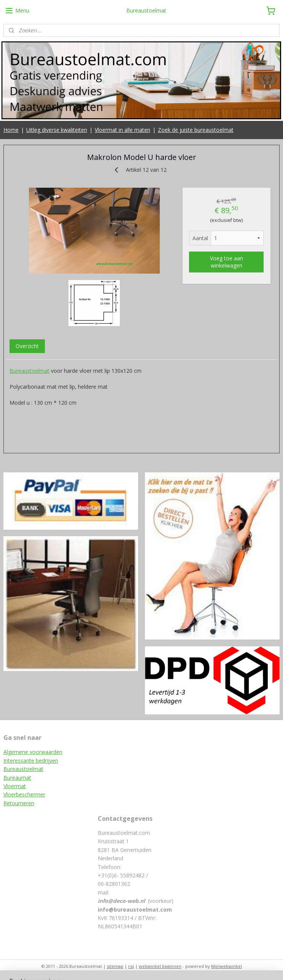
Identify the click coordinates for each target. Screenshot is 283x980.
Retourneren (19, 803)
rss (131, 966)
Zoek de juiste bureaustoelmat (196, 130)
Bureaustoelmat (29, 371)
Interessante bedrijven (31, 761)
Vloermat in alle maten (122, 130)
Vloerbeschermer (24, 794)
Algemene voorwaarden (33, 752)
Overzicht (27, 346)
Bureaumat (17, 778)
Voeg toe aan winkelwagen (227, 262)
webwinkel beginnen (160, 966)
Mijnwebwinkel (227, 966)
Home (11, 130)
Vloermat (15, 786)
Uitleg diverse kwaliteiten (57, 130)
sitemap (115, 966)
